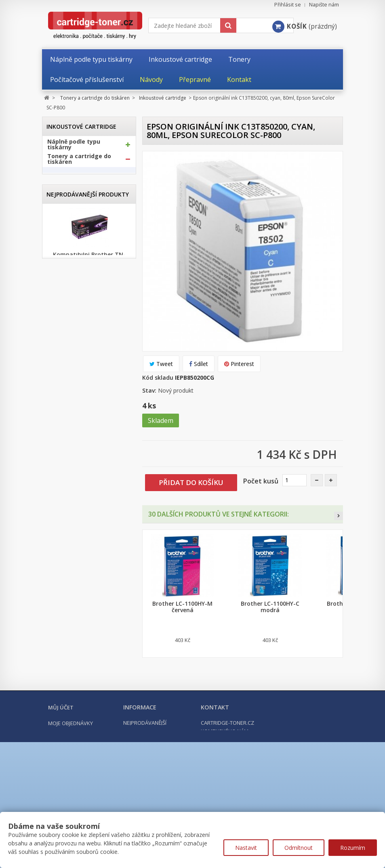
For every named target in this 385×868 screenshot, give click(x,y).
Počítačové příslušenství (82, 347)
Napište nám (324, 5)
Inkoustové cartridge (84, 178)
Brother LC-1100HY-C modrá (270, 607)
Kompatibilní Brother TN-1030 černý (89, 457)
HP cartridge (74, 234)
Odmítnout (299, 848)
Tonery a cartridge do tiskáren (79, 162)
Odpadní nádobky (76, 297)
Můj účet (61, 777)
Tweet (161, 364)
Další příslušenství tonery (76, 313)
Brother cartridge (80, 194)
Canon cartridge (79, 207)
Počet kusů (261, 481)
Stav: (149, 390)
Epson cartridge (78, 221)
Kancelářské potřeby (78, 333)
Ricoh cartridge (78, 247)
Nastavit (246, 848)
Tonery (62, 266)
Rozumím (353, 848)
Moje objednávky (70, 793)
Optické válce (70, 282)
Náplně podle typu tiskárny (74, 148)
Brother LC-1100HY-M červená (182, 607)
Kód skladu (158, 378)
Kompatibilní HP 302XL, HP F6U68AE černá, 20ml (89, 688)
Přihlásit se (288, 5)
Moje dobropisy (69, 802)
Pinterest (239, 364)
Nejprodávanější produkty (88, 388)
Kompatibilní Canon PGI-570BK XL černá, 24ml (89, 532)
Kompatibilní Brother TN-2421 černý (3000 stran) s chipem (89, 610)
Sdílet (199, 364)
